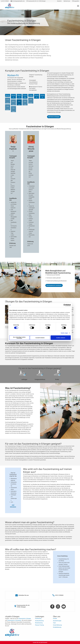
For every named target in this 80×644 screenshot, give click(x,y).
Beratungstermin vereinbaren (54, 285)
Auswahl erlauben (40, 338)
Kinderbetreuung (57, 627)
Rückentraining (39, 623)
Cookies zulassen (61, 338)
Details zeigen (64, 333)
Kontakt (55, 619)
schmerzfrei (13, 114)
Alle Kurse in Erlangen (54, 117)
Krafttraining (38, 619)
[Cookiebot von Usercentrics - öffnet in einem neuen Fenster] (65, 305)
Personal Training (39, 625)
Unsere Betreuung (57, 625)
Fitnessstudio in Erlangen (25, 619)
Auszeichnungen (57, 621)
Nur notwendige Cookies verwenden (19, 338)
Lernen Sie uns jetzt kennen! (40, 642)
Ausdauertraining (39, 621)
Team (54, 623)
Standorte (59, 1)
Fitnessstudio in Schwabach (14, 620)
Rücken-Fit (8, 112)
